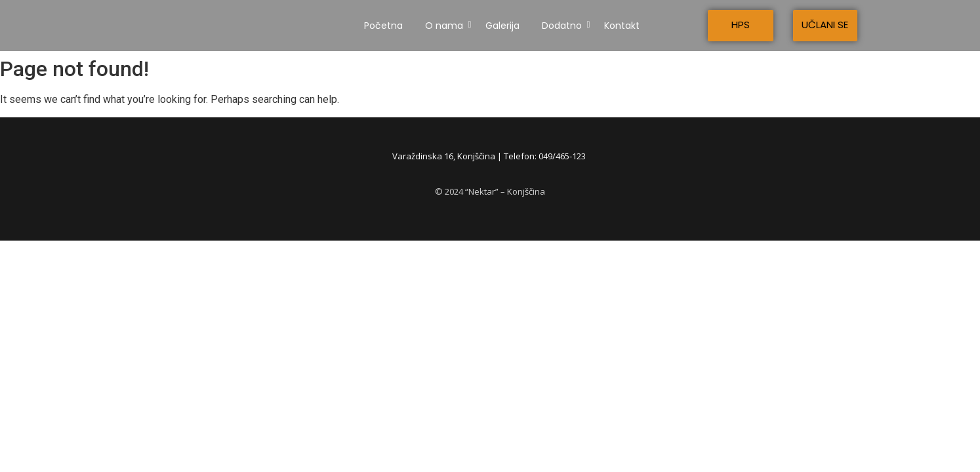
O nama (446, 26)
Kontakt (622, 26)
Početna (383, 26)
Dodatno (564, 26)
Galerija (502, 26)
